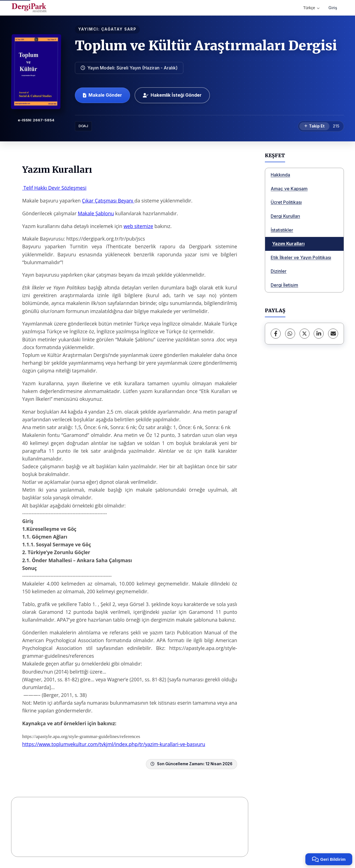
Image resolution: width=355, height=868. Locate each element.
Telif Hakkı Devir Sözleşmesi (54, 188)
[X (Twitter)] (305, 334)
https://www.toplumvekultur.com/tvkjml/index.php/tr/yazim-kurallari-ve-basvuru (114, 744)
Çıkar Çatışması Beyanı (108, 201)
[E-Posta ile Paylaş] (333, 334)
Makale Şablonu (96, 213)
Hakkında (280, 175)
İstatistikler (282, 230)
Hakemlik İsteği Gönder (172, 95)
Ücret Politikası (286, 202)
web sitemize (138, 226)
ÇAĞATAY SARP (119, 29)
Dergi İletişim (284, 285)
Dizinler (279, 271)
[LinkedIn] (319, 334)
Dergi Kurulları (285, 216)
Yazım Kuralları (288, 244)
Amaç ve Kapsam (289, 189)
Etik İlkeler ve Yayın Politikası (301, 257)
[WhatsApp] (290, 334)
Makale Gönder (102, 95)
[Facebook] (276, 334)
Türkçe (311, 8)
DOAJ (83, 126)
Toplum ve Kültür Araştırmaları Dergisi (206, 46)
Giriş (333, 8)
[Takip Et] (314, 126)
